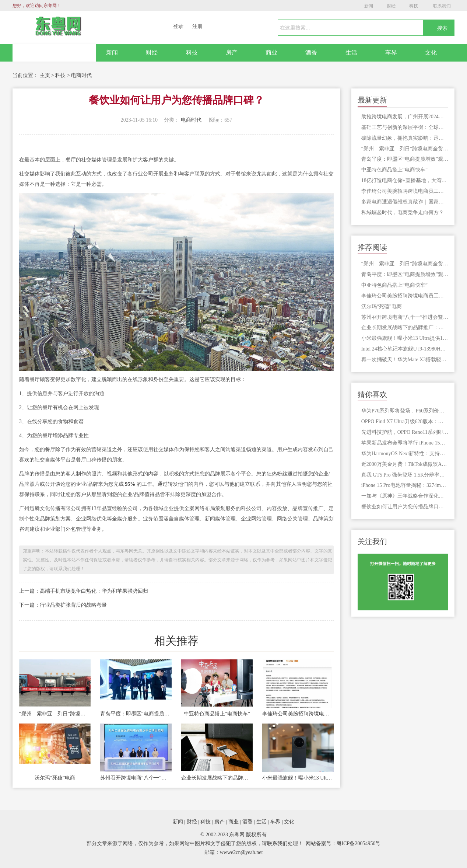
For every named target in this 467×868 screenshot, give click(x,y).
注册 (197, 26)
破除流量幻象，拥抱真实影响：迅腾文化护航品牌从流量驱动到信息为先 (405, 138)
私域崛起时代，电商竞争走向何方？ (403, 212)
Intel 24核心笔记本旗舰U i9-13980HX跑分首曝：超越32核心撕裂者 (405, 349)
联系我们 (442, 6)
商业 (271, 53)
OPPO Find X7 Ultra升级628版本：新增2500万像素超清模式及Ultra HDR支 (405, 421)
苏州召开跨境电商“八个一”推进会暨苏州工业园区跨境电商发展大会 (136, 778)
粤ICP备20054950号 (359, 843)
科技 (414, 6)
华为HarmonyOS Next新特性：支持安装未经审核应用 (405, 454)
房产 (232, 53)
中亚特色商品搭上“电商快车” (217, 714)
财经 (391, 6)
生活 (351, 53)
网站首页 (55, 53)
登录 (178, 26)
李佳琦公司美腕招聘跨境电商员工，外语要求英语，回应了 (298, 714)
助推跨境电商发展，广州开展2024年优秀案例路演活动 (405, 117)
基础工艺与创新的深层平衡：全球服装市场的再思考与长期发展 (405, 127)
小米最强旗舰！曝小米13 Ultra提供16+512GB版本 (298, 778)
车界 (391, 53)
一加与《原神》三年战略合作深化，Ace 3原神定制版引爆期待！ (405, 496)
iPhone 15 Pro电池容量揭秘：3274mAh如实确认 (405, 485)
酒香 (311, 53)
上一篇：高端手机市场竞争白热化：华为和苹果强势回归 (84, 591)
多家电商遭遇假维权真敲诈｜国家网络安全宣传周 (405, 202)
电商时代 (81, 75)
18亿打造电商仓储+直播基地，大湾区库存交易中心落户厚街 (405, 180)
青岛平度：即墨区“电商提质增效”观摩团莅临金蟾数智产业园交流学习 (136, 714)
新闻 (369, 6)
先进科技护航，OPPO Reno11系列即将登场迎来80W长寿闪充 (405, 432)
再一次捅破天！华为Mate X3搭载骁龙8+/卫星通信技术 (405, 360)
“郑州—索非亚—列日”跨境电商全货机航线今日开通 (55, 714)
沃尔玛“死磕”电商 (55, 778)
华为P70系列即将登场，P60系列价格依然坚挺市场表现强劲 (405, 411)
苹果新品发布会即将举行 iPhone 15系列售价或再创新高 (405, 443)
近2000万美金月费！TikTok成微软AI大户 (405, 464)
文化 (431, 53)
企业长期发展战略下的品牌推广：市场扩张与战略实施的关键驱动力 (217, 778)
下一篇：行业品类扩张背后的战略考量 (63, 605)
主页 (45, 75)
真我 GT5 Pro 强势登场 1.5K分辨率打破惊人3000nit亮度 (405, 475)
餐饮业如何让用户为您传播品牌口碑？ (405, 507)
